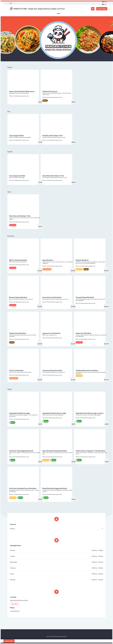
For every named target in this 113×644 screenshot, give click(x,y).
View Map (14, 604)
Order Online (102, 9)
